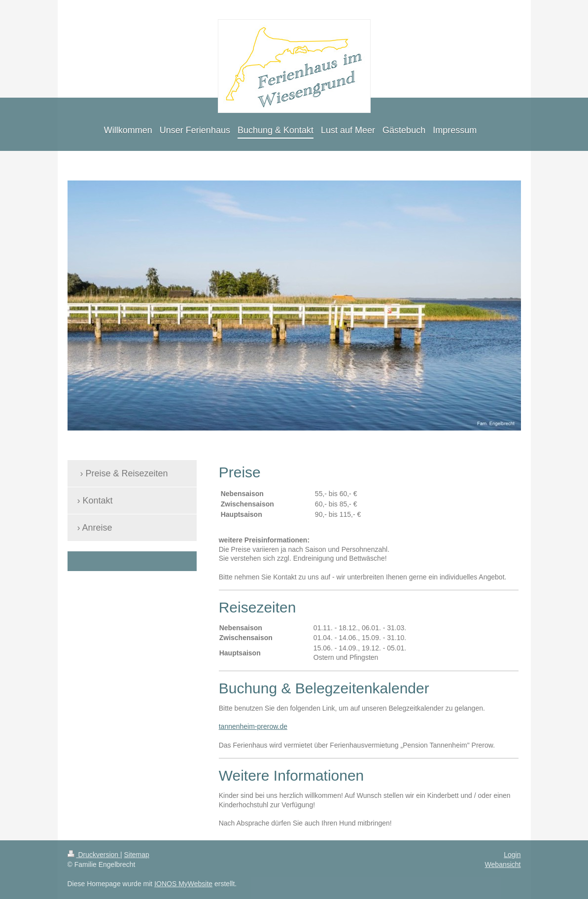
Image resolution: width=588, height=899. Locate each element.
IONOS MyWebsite (183, 884)
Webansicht (503, 864)
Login (512, 855)
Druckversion (94, 855)
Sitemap (137, 855)
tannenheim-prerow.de (253, 726)
